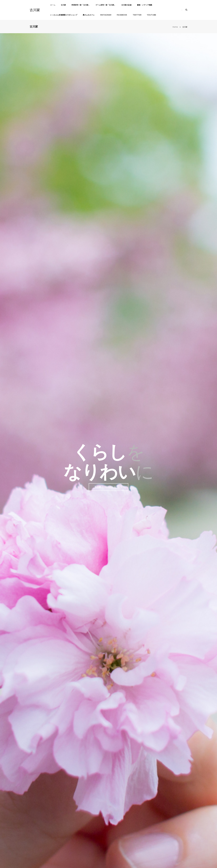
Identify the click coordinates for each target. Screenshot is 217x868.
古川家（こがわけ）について (108, 103)
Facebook (122, 15)
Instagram (106, 15)
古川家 (35, 10)
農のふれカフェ (89, 15)
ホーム (53, 5)
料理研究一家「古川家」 (81, 5)
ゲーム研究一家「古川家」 (106, 5)
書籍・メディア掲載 (145, 5)
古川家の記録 (126, 5)
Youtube (152, 15)
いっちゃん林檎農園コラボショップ (64, 15)
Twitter (137, 15)
